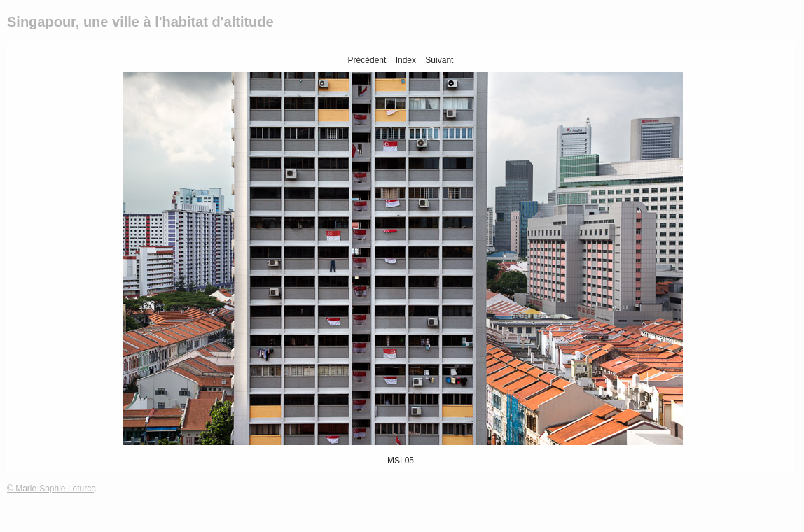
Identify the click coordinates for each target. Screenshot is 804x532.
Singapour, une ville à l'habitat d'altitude (140, 22)
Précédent (367, 60)
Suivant (439, 60)
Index (406, 60)
